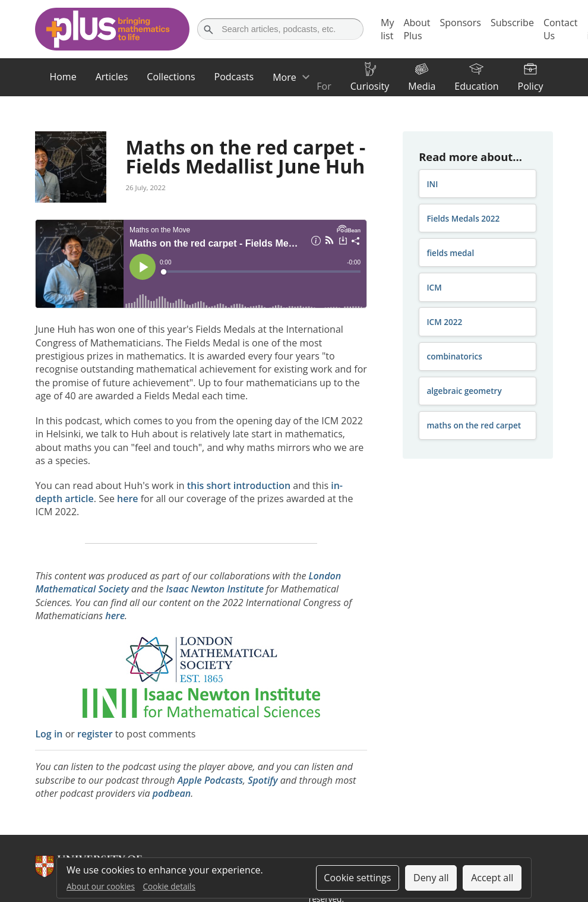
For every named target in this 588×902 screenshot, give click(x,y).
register (95, 734)
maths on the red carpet (474, 425)
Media (422, 86)
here (128, 499)
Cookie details (169, 886)
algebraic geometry (464, 391)
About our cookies (101, 886)
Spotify (263, 780)
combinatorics (454, 356)
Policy (531, 86)
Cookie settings (357, 878)
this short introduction (239, 485)
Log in (49, 734)
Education (476, 86)
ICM (434, 287)
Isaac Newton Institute (215, 589)
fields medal (450, 253)
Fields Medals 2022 (463, 218)
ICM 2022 (444, 322)
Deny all (431, 878)
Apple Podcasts (210, 780)
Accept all (492, 878)
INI (432, 184)
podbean (172, 793)
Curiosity (370, 86)
